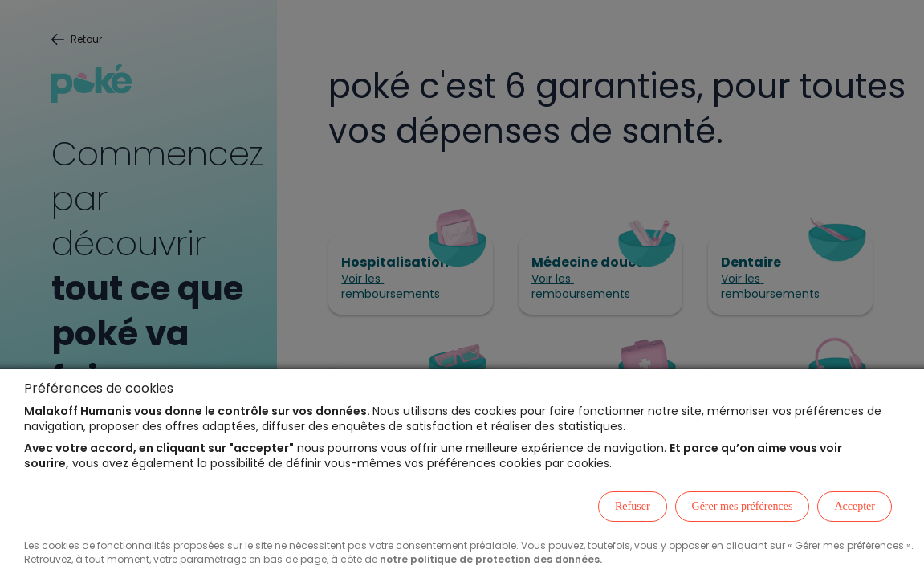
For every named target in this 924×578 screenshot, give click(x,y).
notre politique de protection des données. (491, 559)
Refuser (633, 506)
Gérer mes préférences (743, 506)
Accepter (855, 506)
